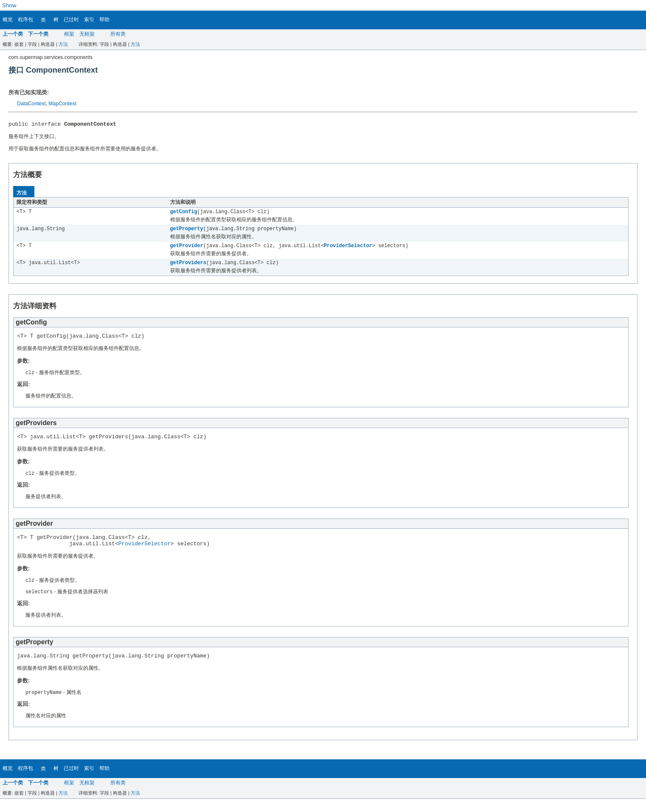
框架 (69, 34)
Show (9, 5)
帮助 (104, 20)
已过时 (71, 20)
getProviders (188, 267)
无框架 (87, 34)
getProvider (187, 249)
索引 (89, 20)
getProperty (187, 231)
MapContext (62, 104)
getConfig (184, 214)
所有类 (118, 34)
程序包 (25, 20)
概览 (8, 20)
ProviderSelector (348, 249)
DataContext (31, 104)
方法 (63, 44)
